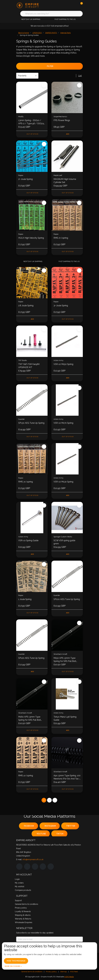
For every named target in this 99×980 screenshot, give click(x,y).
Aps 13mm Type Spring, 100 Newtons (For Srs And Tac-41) (67, 777)
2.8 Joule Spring (26, 306)
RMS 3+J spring (26, 482)
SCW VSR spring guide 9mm (64, 542)
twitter (71, 826)
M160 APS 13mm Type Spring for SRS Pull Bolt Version (30, 719)
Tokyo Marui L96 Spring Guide (65, 718)
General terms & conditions (32, 972)
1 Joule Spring (25, 599)
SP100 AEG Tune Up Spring (67, 599)
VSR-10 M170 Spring (63, 423)
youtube (41, 834)
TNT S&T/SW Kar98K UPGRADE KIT (29, 366)
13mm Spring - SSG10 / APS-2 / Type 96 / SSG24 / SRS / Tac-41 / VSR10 (31, 122)
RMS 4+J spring (26, 776)
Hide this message (16, 961)
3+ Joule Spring (61, 306)
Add (68, 134)
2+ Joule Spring (25, 179)
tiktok (60, 834)
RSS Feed (74, 972)
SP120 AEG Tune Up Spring (31, 658)
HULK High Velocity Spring (31, 238)
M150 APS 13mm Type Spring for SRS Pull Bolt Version (65, 660)
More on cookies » (13, 966)
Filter (50, 66)
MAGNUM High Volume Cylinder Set (65, 181)
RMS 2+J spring (61, 238)
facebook (29, 826)
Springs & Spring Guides (29, 35)
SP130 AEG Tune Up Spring (31, 423)
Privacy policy (51, 972)
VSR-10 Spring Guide (28, 540)
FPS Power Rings (62, 120)
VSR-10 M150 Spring (63, 364)
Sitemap (63, 972)
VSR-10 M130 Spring (63, 482)
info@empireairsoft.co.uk (33, 859)
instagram (50, 826)
